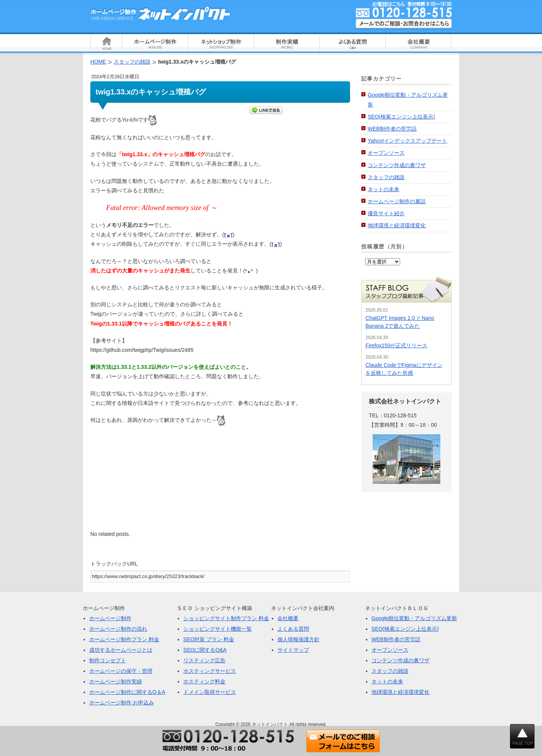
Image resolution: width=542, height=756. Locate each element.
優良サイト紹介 (386, 213)
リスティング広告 (204, 660)
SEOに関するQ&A (205, 650)
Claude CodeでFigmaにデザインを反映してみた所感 (404, 369)
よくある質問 (293, 629)
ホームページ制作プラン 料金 (124, 639)
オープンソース (386, 153)
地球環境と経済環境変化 (397, 225)
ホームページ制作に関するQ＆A (127, 692)
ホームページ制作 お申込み (122, 703)
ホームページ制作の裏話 (397, 201)
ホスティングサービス (210, 671)
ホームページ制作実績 (116, 681)
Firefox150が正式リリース (396, 345)
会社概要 (288, 618)
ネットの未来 (384, 189)
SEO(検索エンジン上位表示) (401, 117)
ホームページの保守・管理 (121, 671)
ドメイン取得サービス (210, 692)
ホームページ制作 (110, 618)
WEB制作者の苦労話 (392, 129)
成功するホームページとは (121, 650)
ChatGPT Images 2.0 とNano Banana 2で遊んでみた (400, 322)
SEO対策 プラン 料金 (209, 639)
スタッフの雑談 (386, 177)
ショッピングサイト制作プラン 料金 (226, 618)
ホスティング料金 (204, 681)
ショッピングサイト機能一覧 (218, 629)
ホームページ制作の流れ (118, 629)
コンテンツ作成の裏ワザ (397, 165)
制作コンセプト (108, 660)
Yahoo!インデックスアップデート (407, 141)
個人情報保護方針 (298, 639)
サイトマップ (293, 650)
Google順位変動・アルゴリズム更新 (414, 618)
